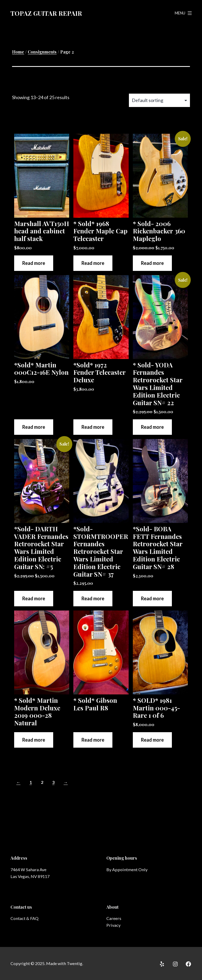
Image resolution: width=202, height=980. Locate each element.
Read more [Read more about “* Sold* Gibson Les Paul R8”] (93, 740)
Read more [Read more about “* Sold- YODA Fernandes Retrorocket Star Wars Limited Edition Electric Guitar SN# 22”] (152, 427)
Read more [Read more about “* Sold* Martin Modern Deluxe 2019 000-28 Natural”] (34, 740)
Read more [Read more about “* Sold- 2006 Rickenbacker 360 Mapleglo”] (152, 263)
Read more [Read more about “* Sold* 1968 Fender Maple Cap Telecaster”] (93, 263)
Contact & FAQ (24, 918)
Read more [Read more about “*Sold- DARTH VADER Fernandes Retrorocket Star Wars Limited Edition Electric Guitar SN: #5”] (34, 598)
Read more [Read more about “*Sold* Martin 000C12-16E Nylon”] (34, 427)
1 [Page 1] (31, 782)
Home (18, 52)
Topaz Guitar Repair (46, 13)
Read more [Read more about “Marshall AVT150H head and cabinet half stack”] (34, 263)
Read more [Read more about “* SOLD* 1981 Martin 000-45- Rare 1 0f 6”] (152, 740)
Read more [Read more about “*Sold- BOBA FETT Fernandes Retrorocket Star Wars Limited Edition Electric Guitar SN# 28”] (152, 598)
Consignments (42, 52)
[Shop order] (159, 100)
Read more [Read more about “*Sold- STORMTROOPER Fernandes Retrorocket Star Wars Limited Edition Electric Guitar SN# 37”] (93, 598)
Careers (114, 918)
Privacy (113, 925)
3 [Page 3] (53, 782)
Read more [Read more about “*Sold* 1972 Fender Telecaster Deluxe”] (93, 427)
